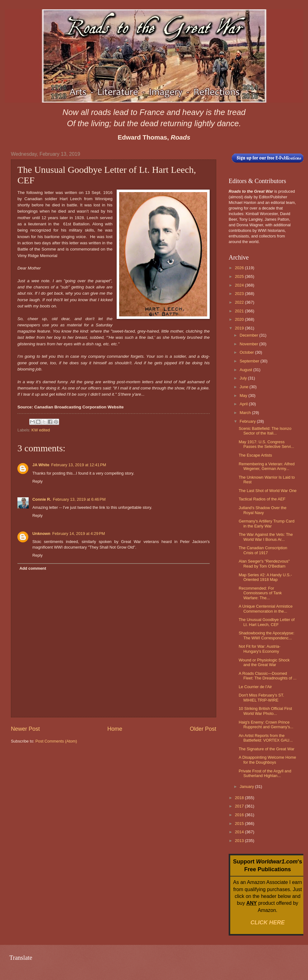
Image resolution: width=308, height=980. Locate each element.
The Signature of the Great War (266, 749)
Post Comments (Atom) (56, 741)
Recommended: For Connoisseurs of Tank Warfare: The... (260, 593)
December (249, 335)
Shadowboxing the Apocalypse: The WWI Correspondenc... (266, 635)
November (249, 344)
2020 (240, 319)
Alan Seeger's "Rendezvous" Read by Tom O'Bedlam (264, 564)
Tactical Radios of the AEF (262, 499)
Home (115, 729)
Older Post (203, 729)
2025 (240, 276)
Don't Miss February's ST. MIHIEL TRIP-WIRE (261, 697)
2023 (240, 294)
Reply (37, 481)
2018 (240, 798)
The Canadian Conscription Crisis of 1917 (263, 550)
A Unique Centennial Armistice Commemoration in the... (266, 609)
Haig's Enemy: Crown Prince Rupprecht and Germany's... (266, 725)
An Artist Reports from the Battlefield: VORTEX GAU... (266, 738)
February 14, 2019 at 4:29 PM (79, 534)
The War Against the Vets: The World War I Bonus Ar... (266, 537)
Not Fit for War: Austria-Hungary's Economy (259, 649)
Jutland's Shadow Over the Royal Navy (262, 510)
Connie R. (42, 499)
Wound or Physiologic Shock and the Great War (264, 662)
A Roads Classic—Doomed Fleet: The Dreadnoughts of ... (268, 676)
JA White (41, 465)
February (248, 421)
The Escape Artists (255, 455)
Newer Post (25, 729)
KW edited (41, 430)
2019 (240, 328)
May (244, 396)
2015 (240, 824)
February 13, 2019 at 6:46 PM (79, 499)
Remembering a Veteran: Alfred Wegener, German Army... (267, 466)
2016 (240, 815)
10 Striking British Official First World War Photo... (265, 711)
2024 (240, 285)
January (247, 787)
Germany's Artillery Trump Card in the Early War (266, 523)
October (247, 352)
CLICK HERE (268, 922)
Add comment (33, 568)
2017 (240, 806)
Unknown (41, 534)
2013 (240, 841)
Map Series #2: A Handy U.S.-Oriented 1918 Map (265, 577)
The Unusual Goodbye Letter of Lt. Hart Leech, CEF (267, 622)
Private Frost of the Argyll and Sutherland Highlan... (265, 773)
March (246, 413)
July (244, 378)
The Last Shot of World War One (268, 491)
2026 (240, 268)
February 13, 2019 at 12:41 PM (79, 465)
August (246, 370)
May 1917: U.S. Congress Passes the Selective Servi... (266, 444)
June (245, 387)
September (250, 361)
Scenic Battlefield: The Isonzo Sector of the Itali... (265, 431)
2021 (240, 311)
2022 (240, 302)
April (244, 404)
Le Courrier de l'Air (255, 687)
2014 (240, 832)
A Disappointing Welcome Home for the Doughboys (267, 760)
